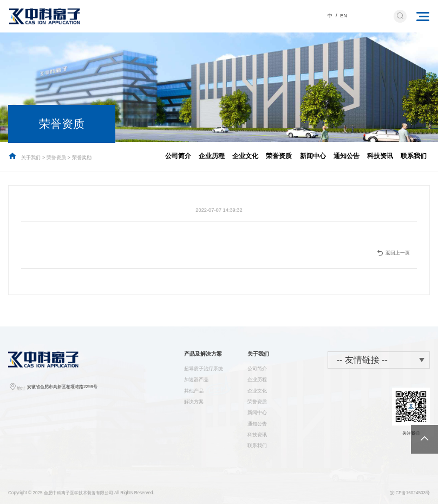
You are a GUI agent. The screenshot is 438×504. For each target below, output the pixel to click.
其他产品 (194, 391)
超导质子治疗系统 (204, 369)
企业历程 (212, 156)
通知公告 (347, 156)
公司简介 (178, 156)
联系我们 (414, 156)
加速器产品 (196, 379)
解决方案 (194, 402)
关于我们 (31, 158)
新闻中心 (313, 156)
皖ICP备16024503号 (410, 493)
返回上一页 (393, 253)
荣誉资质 (56, 158)
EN (344, 16)
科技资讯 (380, 156)
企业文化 (245, 156)
